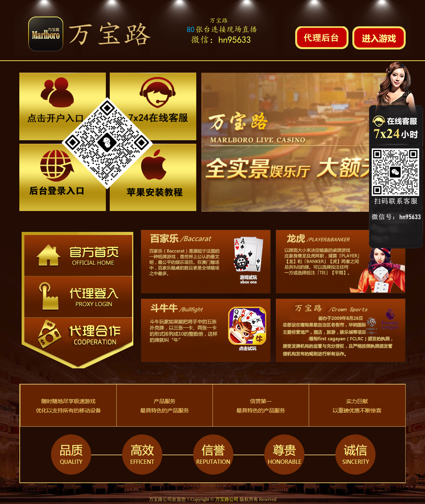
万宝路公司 (227, 499)
